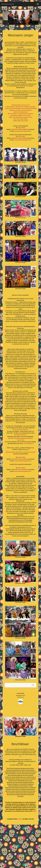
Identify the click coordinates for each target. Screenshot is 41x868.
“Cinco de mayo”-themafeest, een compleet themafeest (20, 108)
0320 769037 (22, 128)
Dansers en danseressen (21, 112)
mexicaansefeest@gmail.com (23, 131)
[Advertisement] (20, 847)
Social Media (21, 693)
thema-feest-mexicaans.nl (20, 430)
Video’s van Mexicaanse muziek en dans (20, 117)
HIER (35, 811)
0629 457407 (15, 129)
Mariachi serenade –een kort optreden (20, 110)
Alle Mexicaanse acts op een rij (20, 105)
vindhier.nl (20, 697)
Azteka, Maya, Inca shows (20, 121)
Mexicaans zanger (8, 4)
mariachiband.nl (29, 443)
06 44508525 (24, 138)
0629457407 (15, 138)
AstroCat (20, 819)
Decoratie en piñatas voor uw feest (20, 115)
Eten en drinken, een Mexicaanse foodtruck (20, 114)
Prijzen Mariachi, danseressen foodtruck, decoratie (20, 107)
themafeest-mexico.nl (20, 435)
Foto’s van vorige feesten (20, 119)
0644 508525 (24, 129)
